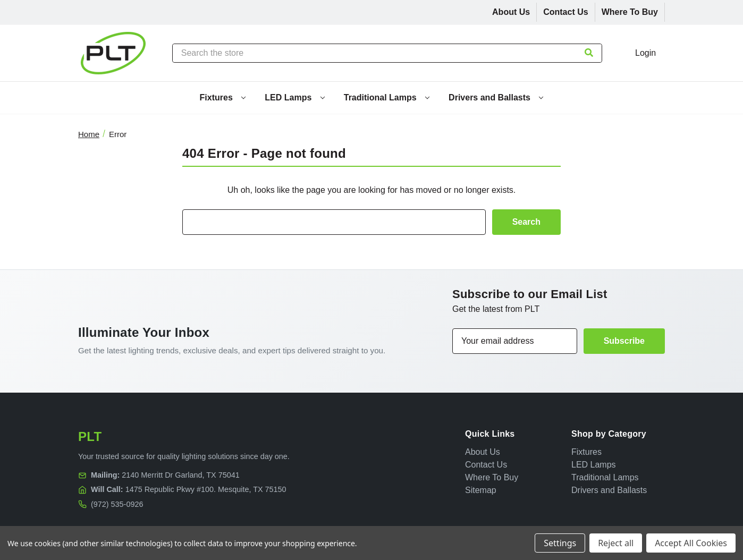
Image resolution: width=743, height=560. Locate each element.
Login (645, 53)
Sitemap (481, 490)
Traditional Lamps (387, 97)
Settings (560, 543)
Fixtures (223, 97)
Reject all (616, 543)
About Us (511, 12)
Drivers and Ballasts (496, 97)
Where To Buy (630, 12)
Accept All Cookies (691, 543)
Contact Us (565, 12)
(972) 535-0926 (117, 504)
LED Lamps (294, 97)
